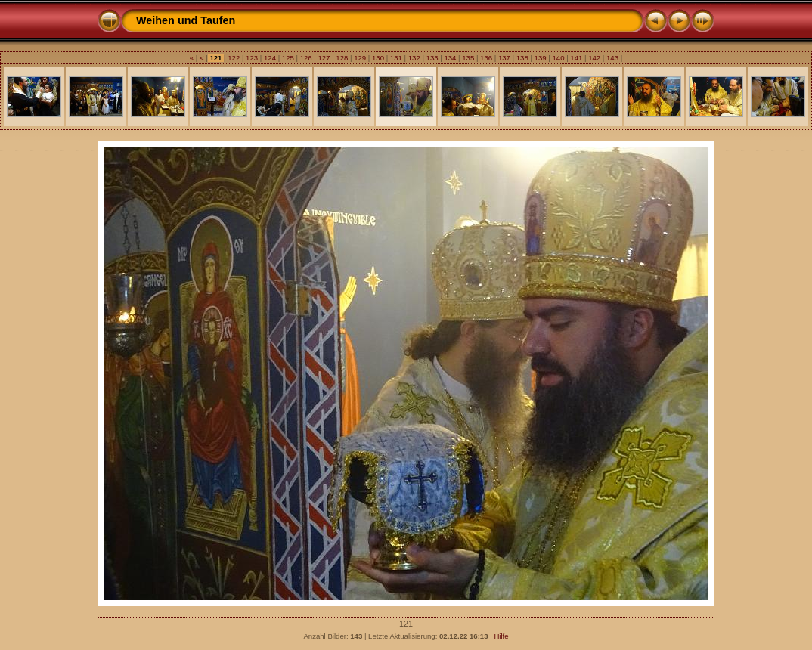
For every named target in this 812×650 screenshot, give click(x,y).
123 (251, 58)
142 (594, 58)
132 (414, 58)
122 (234, 58)
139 (540, 58)
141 (576, 58)
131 (396, 58)
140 (558, 58)
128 (342, 58)
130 (378, 58)
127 (324, 58)
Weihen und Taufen (186, 20)
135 (468, 58)
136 (486, 58)
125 (288, 58)
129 (360, 58)
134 (450, 58)
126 (306, 58)
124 (270, 58)
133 (432, 58)
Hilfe (501, 636)
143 (612, 58)
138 (522, 58)
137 (504, 58)
